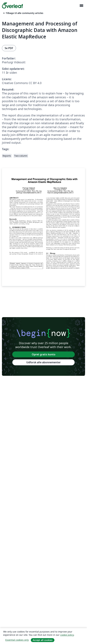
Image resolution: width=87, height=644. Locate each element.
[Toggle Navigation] (81, 6)
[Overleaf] (12, 6)
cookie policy (67, 635)
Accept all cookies (43, 640)
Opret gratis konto (44, 354)
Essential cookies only (17, 640)
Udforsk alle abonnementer (43, 362)
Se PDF (9, 48)
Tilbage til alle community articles (23, 13)
